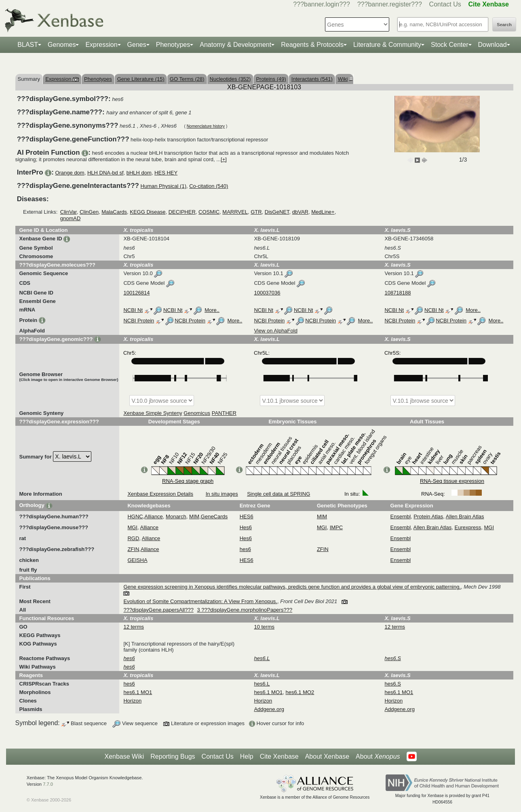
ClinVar (69, 212)
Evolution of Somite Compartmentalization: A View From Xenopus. (200, 601)
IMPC (336, 527)
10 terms (264, 627)
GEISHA (137, 560)
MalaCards (114, 212)
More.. (212, 310)
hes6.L (262, 684)
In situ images (222, 494)
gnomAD (71, 218)
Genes (137, 45)
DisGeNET (277, 212)
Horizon (132, 701)
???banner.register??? (390, 4)
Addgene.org (269, 709)
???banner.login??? (322, 4)
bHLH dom (139, 173)
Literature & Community (387, 45)
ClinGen (89, 212)
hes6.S (392, 684)
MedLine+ (323, 212)
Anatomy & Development (235, 45)
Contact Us (445, 4)
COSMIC (209, 212)
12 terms (134, 627)
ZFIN (133, 549)
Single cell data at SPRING (278, 494)
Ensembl (401, 516)
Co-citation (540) (209, 186)
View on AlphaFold (275, 331)
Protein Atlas (428, 516)
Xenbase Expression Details (160, 494)
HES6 (247, 516)
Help (247, 756)
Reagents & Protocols (312, 45)
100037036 (267, 293)
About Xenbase (327, 756)
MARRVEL (235, 212)
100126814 (136, 293)
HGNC (135, 516)
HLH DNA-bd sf (105, 173)
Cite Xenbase (279, 756)
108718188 (398, 293)
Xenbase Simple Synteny (153, 413)
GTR (256, 212)
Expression (101, 45)
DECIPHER (182, 212)
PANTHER (224, 413)
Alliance (154, 516)
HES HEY (166, 173)
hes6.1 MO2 (300, 692)
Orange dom (70, 173)
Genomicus (197, 413)
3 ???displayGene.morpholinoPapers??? (245, 610)
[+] (224, 159)
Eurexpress (468, 527)
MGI (132, 527)
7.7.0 (48, 784)
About (378, 757)
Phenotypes (173, 45)
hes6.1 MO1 (138, 692)
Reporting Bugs (173, 756)
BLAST (28, 45)
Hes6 (246, 527)
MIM (194, 516)
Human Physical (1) (163, 186)
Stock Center (449, 45)
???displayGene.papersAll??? (158, 610)
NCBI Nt (133, 310)
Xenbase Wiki (124, 756)
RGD (133, 538)
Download (493, 45)
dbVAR (300, 212)
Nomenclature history (206, 126)
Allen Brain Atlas (465, 516)
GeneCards (214, 516)
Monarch (176, 516)
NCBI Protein (139, 321)
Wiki (344, 79)
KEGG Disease (148, 212)
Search (504, 25)
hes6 (245, 549)
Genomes (62, 45)
